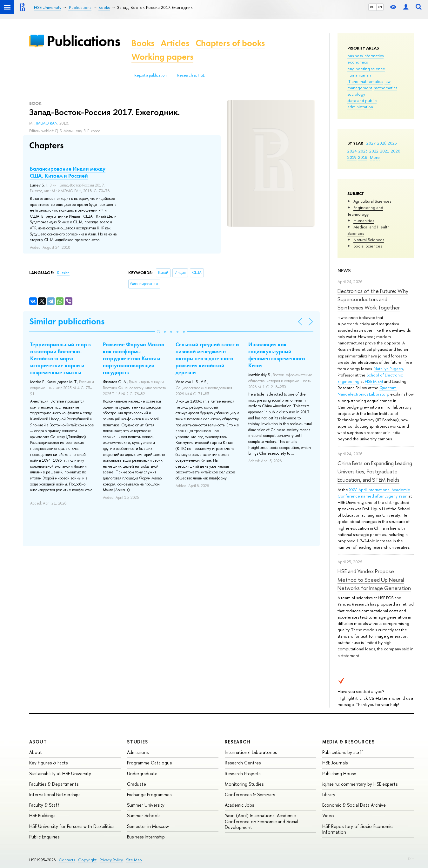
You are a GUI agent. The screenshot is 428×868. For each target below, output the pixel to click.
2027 (371, 143)
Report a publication (150, 75)
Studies (138, 742)
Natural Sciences (369, 240)
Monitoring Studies (244, 784)
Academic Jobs (239, 805)
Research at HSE (191, 75)
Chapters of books (230, 43)
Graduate (137, 784)
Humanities (364, 220)
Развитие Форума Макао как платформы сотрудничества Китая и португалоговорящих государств (134, 358)
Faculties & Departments (54, 784)
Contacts (67, 860)
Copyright (87, 860)
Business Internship (146, 837)
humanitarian (359, 75)
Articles (175, 43)
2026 (382, 143)
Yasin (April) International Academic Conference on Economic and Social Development (261, 821)
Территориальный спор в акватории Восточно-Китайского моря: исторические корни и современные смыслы (60, 358)
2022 (374, 151)
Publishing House (339, 773)
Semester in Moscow (148, 826)
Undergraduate (142, 773)
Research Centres (243, 763)
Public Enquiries (44, 837)
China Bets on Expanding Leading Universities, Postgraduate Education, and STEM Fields (375, 471)
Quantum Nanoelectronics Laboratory (367, 391)
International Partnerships (55, 794)
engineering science (366, 69)
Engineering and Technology (365, 211)
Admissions (138, 752)
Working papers (162, 57)
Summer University (146, 805)
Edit (411, 859)
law (388, 81)
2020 (396, 151)
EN (380, 7)
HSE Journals (335, 763)
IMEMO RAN (47, 123)
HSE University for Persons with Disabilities (72, 826)
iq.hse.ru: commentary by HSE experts (360, 784)
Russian (63, 273)
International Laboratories (251, 752)
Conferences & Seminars (250, 794)
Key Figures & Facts (48, 763)
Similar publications (67, 321)
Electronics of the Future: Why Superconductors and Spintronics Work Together (373, 299)
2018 (363, 157)
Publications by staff (343, 752)
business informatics (365, 56)
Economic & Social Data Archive (354, 805)
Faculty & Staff (44, 805)
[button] (158, 332)
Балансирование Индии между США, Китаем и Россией (68, 172)
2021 (385, 151)
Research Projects (243, 773)
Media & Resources (348, 742)
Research (238, 742)
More (375, 157)
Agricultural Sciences (372, 201)
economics (358, 62)
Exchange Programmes (149, 794)
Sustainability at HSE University (60, 773)
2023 (363, 151)
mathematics (385, 88)
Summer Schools (144, 815)
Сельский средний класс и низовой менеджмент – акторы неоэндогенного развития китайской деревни (207, 358)
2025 (392, 143)
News (344, 271)
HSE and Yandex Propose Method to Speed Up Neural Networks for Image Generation (374, 580)
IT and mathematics (365, 81)
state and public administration (362, 104)
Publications (84, 41)
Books (143, 43)
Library (329, 794)
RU (372, 7)
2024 (352, 151)
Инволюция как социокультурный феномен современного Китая (277, 355)
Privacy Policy (111, 860)
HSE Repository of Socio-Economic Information (357, 829)
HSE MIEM (374, 381)
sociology (356, 94)
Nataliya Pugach (388, 369)
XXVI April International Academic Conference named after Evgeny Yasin (374, 493)
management (360, 88)
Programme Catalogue (150, 763)
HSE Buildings (42, 815)
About (38, 742)
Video (328, 815)
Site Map (134, 860)
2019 (352, 157)
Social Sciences (368, 246)
